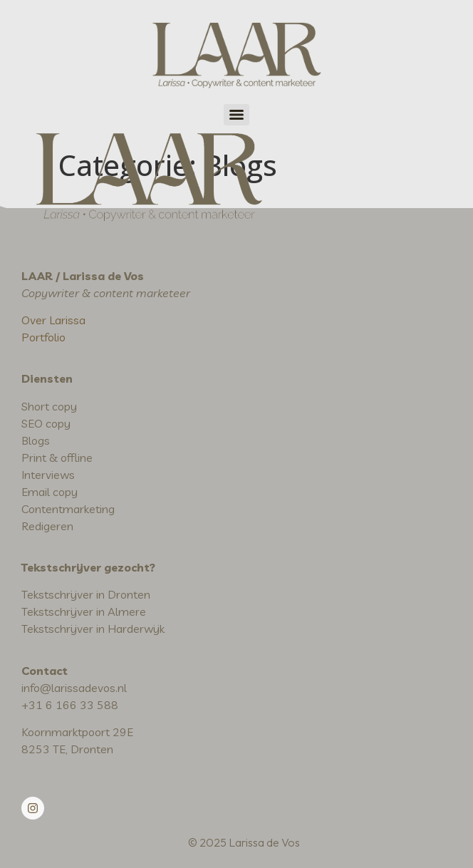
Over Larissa (53, 320)
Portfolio (43, 337)
